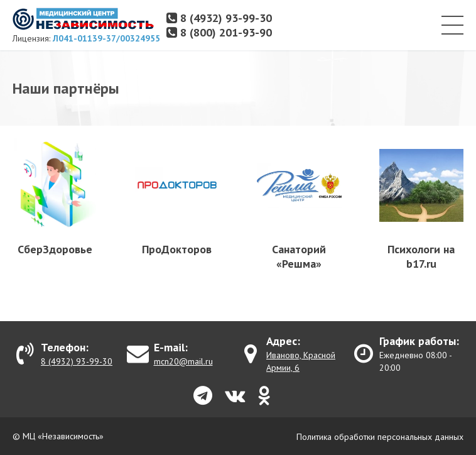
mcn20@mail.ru (183, 361)
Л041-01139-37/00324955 (106, 38)
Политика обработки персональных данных (380, 437)
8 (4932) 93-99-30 (219, 18)
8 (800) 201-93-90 (219, 32)
